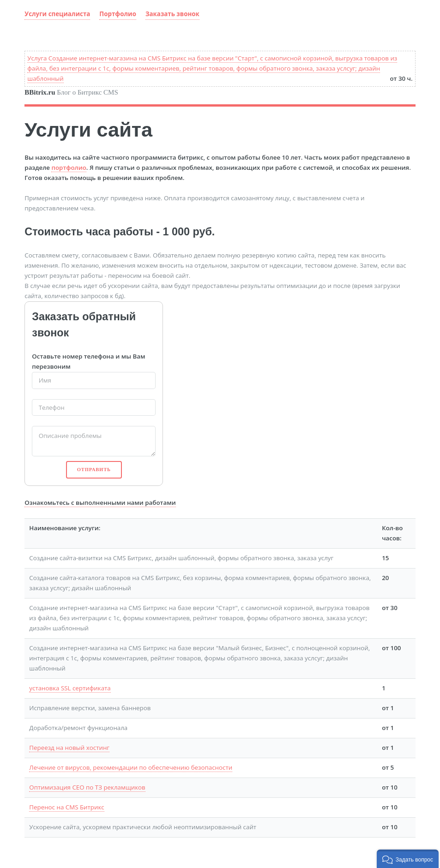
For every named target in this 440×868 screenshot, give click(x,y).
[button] (408, 859)
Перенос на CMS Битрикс (66, 807)
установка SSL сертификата (70, 688)
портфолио (69, 168)
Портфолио (118, 14)
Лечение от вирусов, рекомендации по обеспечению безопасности (131, 767)
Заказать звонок (172, 14)
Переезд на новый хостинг (69, 748)
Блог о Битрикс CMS (71, 92)
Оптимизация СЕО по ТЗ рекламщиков (87, 787)
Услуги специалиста (57, 14)
